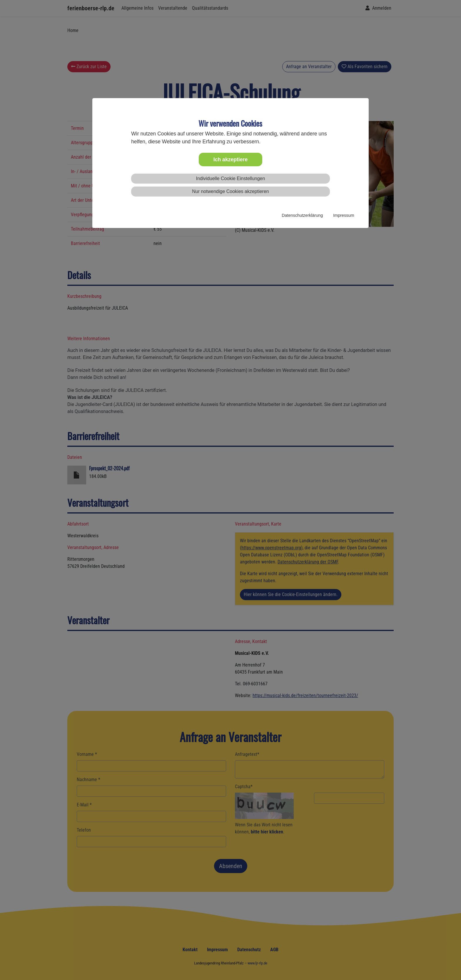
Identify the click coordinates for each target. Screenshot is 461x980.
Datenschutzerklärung (302, 215)
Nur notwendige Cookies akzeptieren (230, 191)
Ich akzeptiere (230, 160)
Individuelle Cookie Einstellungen (231, 178)
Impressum (344, 215)
